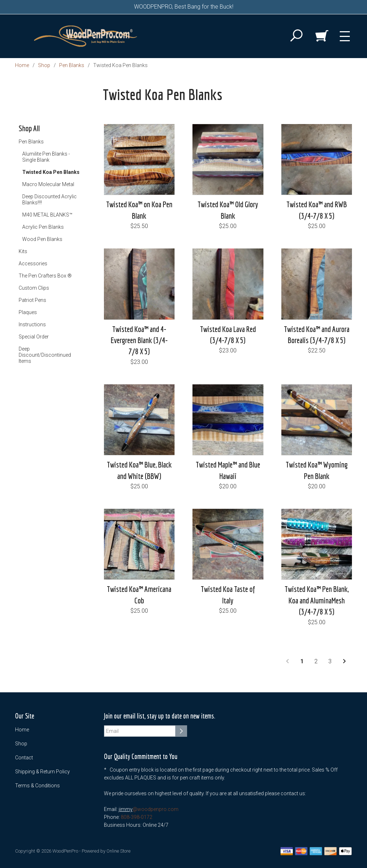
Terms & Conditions (37, 786)
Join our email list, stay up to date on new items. (159, 716)
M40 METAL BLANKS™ (47, 215)
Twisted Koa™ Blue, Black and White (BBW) (139, 470)
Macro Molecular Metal (48, 184)
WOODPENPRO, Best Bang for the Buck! (184, 7)
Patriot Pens (32, 300)
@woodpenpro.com (156, 809)
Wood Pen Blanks (42, 239)
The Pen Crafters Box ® (45, 276)
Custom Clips (34, 288)
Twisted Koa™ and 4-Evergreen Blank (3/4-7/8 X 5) (139, 340)
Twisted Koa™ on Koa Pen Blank (139, 210)
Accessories (33, 264)
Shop (44, 65)
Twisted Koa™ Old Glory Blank (228, 210)
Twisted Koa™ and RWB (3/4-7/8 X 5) (317, 210)
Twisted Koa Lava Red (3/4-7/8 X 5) (228, 335)
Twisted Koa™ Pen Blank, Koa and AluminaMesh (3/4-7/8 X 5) (317, 600)
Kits (23, 251)
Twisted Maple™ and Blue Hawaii (228, 470)
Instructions (32, 324)
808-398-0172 (137, 817)
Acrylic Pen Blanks (43, 227)
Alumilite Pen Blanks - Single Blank (46, 157)
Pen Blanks (72, 65)
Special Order (34, 337)
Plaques (28, 312)
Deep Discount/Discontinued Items (45, 355)
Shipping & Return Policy (42, 772)
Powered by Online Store (106, 851)
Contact (24, 758)
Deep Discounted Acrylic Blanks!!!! (49, 200)
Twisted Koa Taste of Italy (228, 594)
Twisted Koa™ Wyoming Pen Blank (317, 470)
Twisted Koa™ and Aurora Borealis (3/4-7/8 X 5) (317, 335)
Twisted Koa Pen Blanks (51, 172)
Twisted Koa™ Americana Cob (139, 594)
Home (22, 65)
